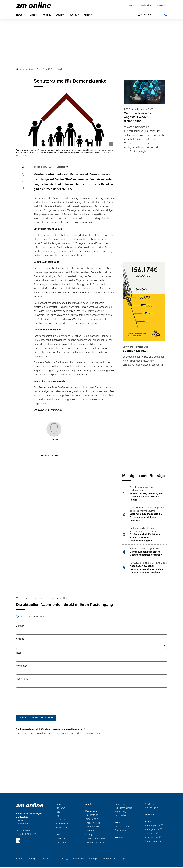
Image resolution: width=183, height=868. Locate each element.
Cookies (44, 860)
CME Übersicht (63, 844)
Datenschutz (59, 860)
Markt (91, 15)
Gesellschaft (62, 821)
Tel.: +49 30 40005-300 (27, 832)
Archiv (63, 15)
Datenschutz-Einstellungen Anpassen (119, 860)
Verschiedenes (151, 839)
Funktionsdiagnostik (124, 809)
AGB (30, 860)
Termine (49, 15)
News (20, 15)
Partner (20, 860)
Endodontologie (93, 824)
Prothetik (90, 832)
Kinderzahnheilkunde (95, 840)
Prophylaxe (120, 805)
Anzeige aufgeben (153, 843)
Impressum (78, 860)
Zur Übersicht (49, 457)
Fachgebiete (91, 812)
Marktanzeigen (122, 828)
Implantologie (92, 820)
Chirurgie (90, 836)
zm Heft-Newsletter (90, 735)
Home (20, 71)
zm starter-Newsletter (62, 735)
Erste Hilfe (61, 840)
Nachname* (23, 680)
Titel (18, 654)
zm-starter (150, 816)
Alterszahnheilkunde (95, 844)
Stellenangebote (152, 827)
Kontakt (132, 5)
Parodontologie (93, 816)
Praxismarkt (150, 835)
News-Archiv (62, 829)
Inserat (76, 15)
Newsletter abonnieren (34, 719)
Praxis (59, 817)
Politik (59, 813)
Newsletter (162, 5)
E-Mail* (20, 627)
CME (33, 15)
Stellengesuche (152, 831)
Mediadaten (146, 5)
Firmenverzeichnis (123, 832)
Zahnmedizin (62, 825)
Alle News (60, 809)
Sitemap (93, 860)
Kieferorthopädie (93, 828)
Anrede (20, 640)
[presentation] (39, 701)
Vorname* (22, 667)
